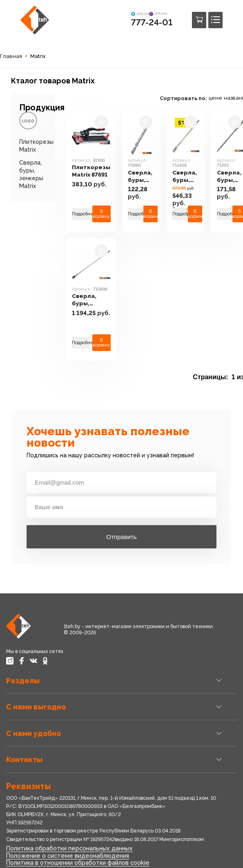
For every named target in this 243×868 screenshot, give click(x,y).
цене (217, 98)
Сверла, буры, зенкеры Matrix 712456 (187, 177)
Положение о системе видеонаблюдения (67, 855)
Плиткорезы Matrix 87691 (91, 171)
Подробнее (81, 214)
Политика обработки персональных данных (69, 848)
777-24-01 (152, 22)
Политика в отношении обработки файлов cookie (78, 862)
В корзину (102, 214)
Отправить (121, 537)
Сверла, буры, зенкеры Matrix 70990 (142, 177)
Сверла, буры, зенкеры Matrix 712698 (86, 300)
